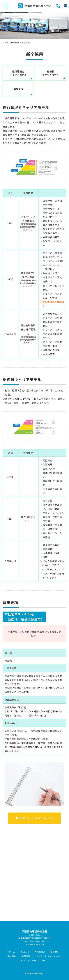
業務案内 (55, 952)
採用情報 (15, 43)
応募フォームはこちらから (35, 818)
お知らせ (25, 952)
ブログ (39, 956)
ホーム (6, 43)
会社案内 (12, 956)
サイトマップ (54, 956)
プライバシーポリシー (34, 960)
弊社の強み (40, 952)
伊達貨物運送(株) (35, 973)
